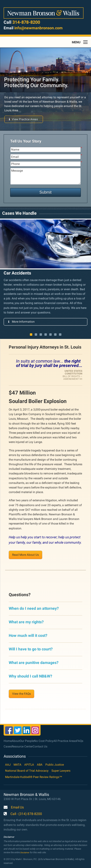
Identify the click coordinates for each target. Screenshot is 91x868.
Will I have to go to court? (31, 649)
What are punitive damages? (34, 663)
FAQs (80, 741)
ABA (40, 765)
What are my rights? (26, 622)
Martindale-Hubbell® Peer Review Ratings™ (34, 777)
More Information (21, 322)
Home (8, 741)
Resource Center (22, 746)
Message (45, 176)
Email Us (17, 807)
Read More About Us (25, 555)
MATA (17, 765)
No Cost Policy (44, 741)
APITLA (29, 765)
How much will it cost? (28, 636)
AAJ (8, 765)
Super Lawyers (61, 771)
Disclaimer (25, 853)
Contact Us (40, 746)
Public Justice (55, 765)
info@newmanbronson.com (38, 28)
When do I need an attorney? (34, 608)
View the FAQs (21, 694)
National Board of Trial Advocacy (27, 771)
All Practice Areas (65, 741)
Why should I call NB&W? (30, 676)
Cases (8, 746)
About (16, 741)
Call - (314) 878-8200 (26, 814)
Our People (27, 741)
